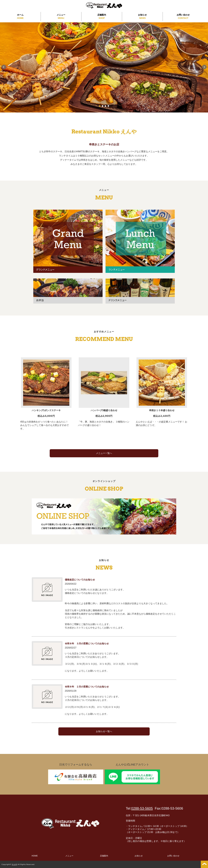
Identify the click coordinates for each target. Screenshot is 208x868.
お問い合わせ (183, 17)
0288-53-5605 (142, 808)
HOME (35, 856)
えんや (14, 864)
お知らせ (142, 17)
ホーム (20, 17)
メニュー (61, 17)
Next (204, 67)
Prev (4, 67)
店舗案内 (102, 17)
